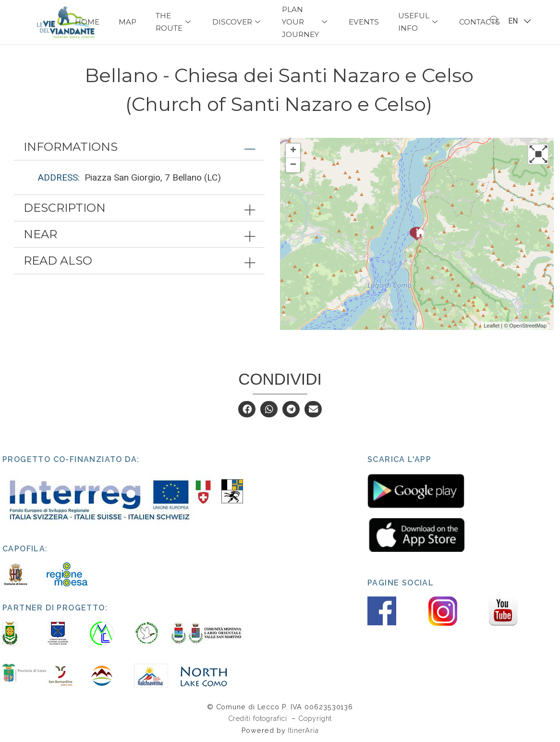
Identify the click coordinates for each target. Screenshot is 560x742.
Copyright (315, 718)
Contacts (480, 22)
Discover (237, 22)
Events (364, 22)
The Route (174, 22)
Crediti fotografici (259, 718)
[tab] (139, 147)
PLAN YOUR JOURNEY (306, 22)
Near (40, 234)
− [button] (293, 165)
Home (87, 22)
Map (128, 22)
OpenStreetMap (528, 326)
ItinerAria (303, 730)
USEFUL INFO (419, 22)
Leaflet (492, 326)
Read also (58, 261)
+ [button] (293, 151)
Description (65, 208)
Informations (71, 147)
